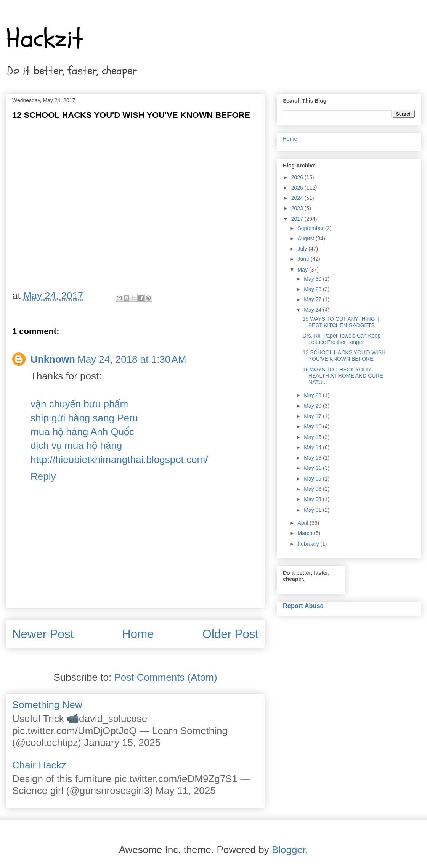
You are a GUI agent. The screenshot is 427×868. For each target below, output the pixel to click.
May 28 (313, 289)
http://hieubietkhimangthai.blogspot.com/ (119, 460)
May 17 (313, 416)
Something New (47, 705)
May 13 (313, 458)
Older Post (230, 634)
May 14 (313, 447)
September (311, 228)
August (306, 238)
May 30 (313, 279)
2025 (298, 188)
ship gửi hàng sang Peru (84, 418)
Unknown (53, 359)
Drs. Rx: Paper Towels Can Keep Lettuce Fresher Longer (342, 339)
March (306, 533)
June (304, 259)
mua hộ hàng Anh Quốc (82, 432)
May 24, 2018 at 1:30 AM (132, 359)
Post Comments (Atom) (165, 677)
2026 (298, 177)
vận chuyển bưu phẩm (79, 404)
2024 (298, 198)
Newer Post (43, 634)
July (303, 249)
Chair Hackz (39, 765)
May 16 (313, 426)
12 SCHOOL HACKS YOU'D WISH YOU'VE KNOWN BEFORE (344, 356)
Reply (43, 476)
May (303, 270)
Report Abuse (303, 606)
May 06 (313, 489)
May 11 (313, 468)
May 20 (313, 406)
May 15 (313, 437)
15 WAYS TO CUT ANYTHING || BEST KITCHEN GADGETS (341, 322)
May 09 (313, 479)
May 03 (313, 499)
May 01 (313, 510)
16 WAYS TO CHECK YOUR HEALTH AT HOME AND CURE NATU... (343, 376)
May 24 (313, 310)
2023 (298, 208)
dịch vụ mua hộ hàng (76, 445)
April (303, 523)
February (309, 544)
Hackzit (45, 39)
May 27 (313, 299)
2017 (298, 219)
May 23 (313, 395)
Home (138, 634)
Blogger (289, 850)
